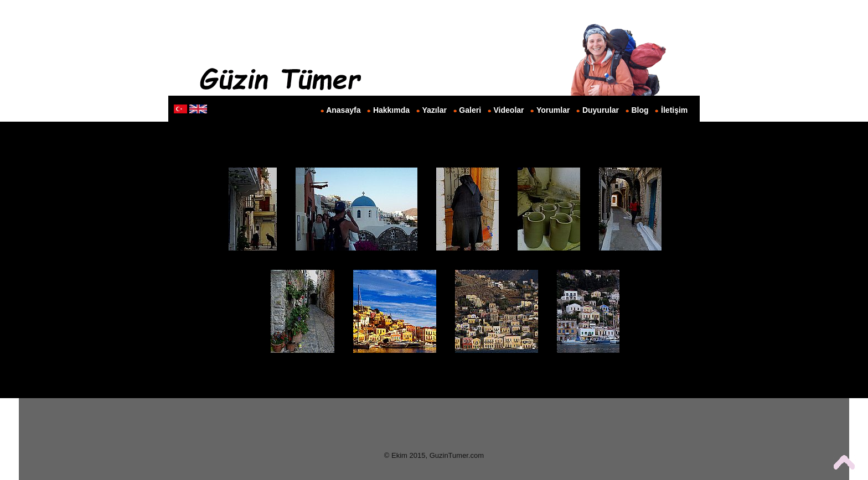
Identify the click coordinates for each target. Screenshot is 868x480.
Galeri (470, 110)
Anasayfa (343, 110)
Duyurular (601, 110)
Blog (640, 110)
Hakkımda (391, 110)
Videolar (509, 110)
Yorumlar (553, 110)
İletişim (674, 110)
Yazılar (435, 110)
